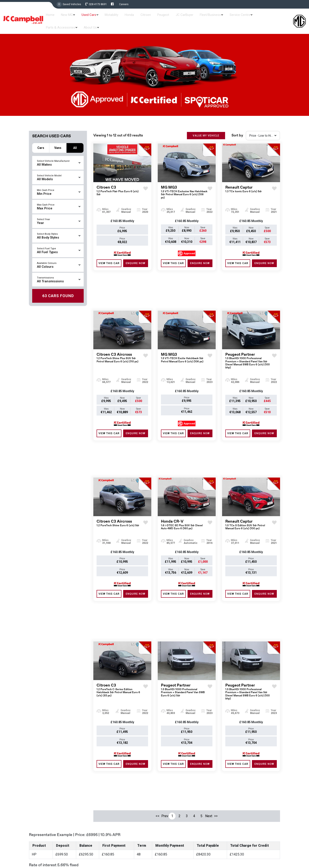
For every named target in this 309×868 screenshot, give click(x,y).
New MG (75, 18)
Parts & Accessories (253, 18)
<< (158, 682)
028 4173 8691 (98, 4)
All (75, 141)
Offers (162, 796)
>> (216, 682)
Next (209, 682)
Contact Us (165, 833)
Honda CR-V (184, 456)
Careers (124, 4)
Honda (128, 18)
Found (58, 289)
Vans (58, 141)
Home (61, 18)
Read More (110, 863)
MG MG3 (184, 189)
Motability (113, 18)
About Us (280, 18)
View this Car (109, 259)
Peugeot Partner (249, 323)
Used (161, 789)
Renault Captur (244, 185)
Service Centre (223, 18)
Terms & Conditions (245, 849)
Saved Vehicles (72, 4)
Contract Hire (167, 818)
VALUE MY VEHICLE (206, 132)
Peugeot (156, 18)
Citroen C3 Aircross (120, 320)
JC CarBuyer (174, 18)
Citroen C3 (120, 187)
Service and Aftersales (173, 811)
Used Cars (94, 18)
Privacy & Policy (271, 849)
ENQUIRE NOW (136, 259)
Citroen (141, 18)
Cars (41, 141)
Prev (165, 682)
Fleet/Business (197, 18)
